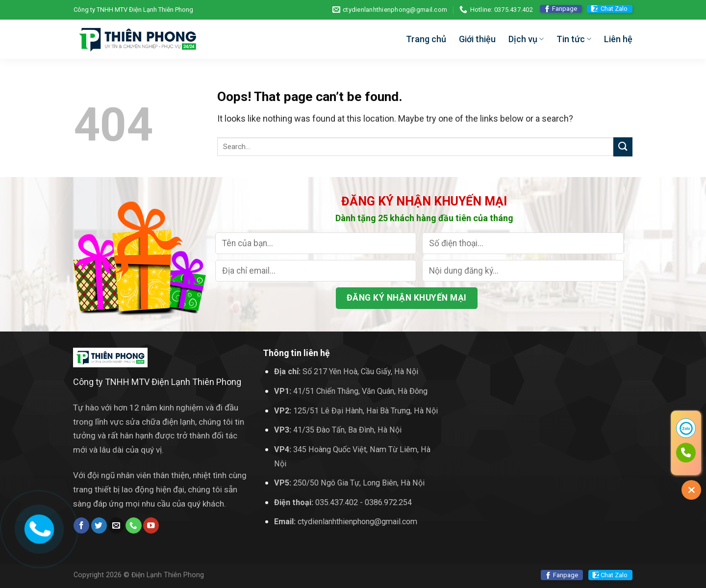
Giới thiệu (477, 39)
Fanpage (565, 9)
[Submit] (623, 147)
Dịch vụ (526, 39)
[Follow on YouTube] (151, 525)
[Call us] (133, 525)
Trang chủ (426, 39)
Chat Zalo (614, 9)
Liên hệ (618, 39)
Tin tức (574, 39)
